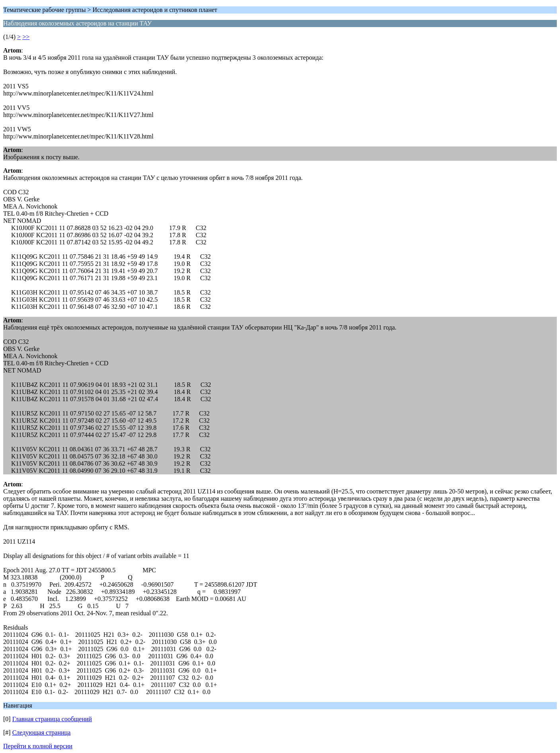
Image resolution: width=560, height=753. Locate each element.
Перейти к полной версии (38, 746)
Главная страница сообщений (52, 719)
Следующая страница (42, 733)
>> (26, 37)
